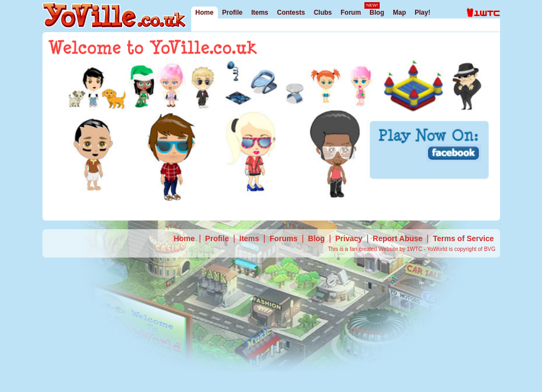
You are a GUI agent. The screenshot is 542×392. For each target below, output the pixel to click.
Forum (351, 13)
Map (399, 13)
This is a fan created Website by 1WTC (376, 249)
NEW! (372, 5)
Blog (377, 13)
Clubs (323, 13)
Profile (232, 13)
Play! (422, 13)
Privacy (349, 238)
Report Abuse (397, 238)
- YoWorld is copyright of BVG (460, 249)
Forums (284, 238)
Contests (291, 13)
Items (260, 13)
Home (205, 13)
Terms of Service (464, 238)
